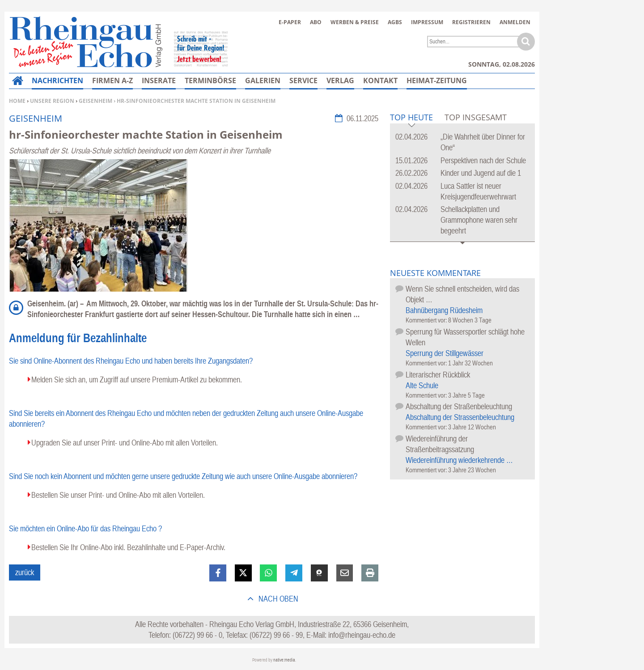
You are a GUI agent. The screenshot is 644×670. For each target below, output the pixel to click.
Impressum (427, 22)
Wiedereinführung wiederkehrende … (459, 460)
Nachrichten (57, 81)
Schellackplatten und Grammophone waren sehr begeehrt (479, 220)
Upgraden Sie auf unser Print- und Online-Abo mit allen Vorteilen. (125, 443)
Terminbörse (210, 81)
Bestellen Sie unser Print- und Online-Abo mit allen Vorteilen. (118, 495)
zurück (25, 572)
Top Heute (411, 118)
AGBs (395, 22)
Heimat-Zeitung (437, 81)
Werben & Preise (355, 22)
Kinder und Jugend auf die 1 (481, 173)
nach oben (278, 599)
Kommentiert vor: (427, 320)
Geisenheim (95, 101)
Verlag (340, 81)
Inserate (159, 81)
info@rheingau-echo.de (362, 635)
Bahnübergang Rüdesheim (444, 310)
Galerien (263, 81)
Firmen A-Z (112, 81)
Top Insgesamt (476, 117)
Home (17, 101)
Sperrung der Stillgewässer (445, 353)
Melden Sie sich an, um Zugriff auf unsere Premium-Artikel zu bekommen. (137, 380)
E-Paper (290, 22)
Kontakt (380, 81)
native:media (284, 660)
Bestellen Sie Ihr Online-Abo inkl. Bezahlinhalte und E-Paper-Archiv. (128, 547)
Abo (316, 22)
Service (303, 81)
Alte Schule (422, 385)
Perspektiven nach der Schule (483, 160)
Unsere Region (52, 101)
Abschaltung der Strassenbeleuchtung (460, 417)
